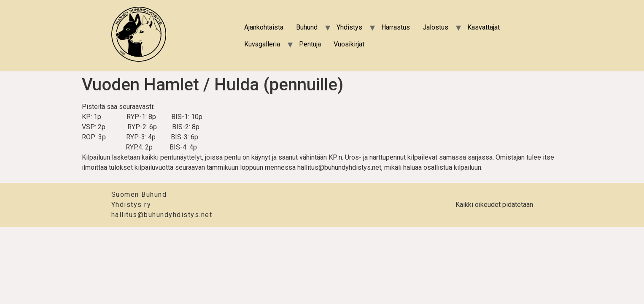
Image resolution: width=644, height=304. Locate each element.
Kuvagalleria (262, 44)
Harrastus (396, 27)
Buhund (307, 27)
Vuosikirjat (349, 44)
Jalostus (435, 27)
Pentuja (310, 44)
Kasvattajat (484, 27)
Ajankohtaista (264, 27)
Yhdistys (349, 27)
